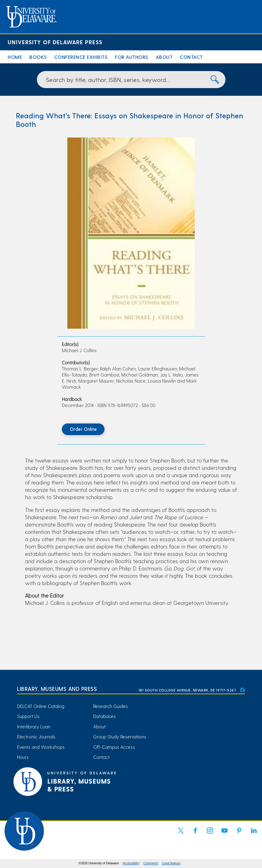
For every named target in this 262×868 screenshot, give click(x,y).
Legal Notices (171, 863)
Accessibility (131, 863)
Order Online (83, 429)
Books (38, 57)
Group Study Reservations (120, 737)
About (164, 57)
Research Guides (111, 706)
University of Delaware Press (55, 42)
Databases (104, 716)
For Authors (132, 57)
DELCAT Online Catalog (41, 706)
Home (15, 57)
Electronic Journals (36, 737)
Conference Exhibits (81, 57)
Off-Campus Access (114, 747)
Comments (150, 863)
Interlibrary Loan (34, 727)
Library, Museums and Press (57, 689)
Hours (23, 757)
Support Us (28, 716)
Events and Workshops (41, 747)
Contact (191, 57)
